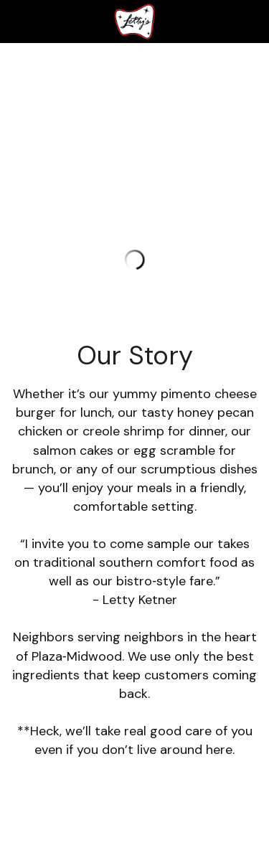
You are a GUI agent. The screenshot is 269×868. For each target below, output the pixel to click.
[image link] (134, 20)
